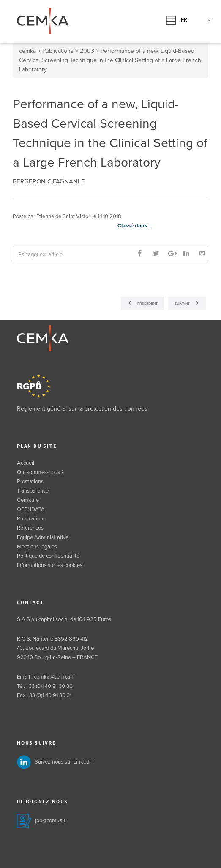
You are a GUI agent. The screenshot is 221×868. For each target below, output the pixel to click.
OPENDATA (31, 509)
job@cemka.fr (51, 821)
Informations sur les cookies (50, 565)
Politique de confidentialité (48, 556)
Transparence (33, 491)
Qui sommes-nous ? (40, 472)
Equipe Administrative (43, 537)
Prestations (30, 482)
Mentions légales (37, 547)
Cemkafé (28, 500)
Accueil (26, 463)
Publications (31, 519)
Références (30, 528)
